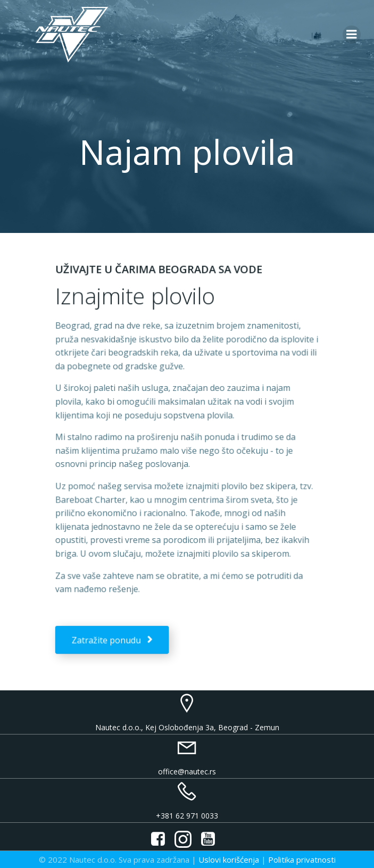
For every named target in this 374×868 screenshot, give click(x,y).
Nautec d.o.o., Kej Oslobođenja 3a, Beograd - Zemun (187, 727)
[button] (176, 16)
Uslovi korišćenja (229, 859)
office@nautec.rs (187, 771)
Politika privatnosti (302, 859)
